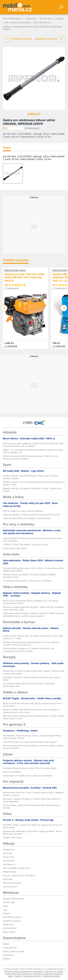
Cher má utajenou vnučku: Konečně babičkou (23, 511)
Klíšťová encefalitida (12, 772)
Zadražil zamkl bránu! (12, 838)
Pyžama (7, 913)
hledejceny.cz (9, 850)
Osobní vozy (8, 857)
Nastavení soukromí (32, 976)
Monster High (9, 902)
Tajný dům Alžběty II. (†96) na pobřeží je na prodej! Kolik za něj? (31, 515)
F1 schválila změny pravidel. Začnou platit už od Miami (27, 581)
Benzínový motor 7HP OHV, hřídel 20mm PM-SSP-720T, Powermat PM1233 (25, 277)
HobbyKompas (9, 872)
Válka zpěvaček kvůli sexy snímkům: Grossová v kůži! (27, 518)
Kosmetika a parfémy (12, 917)
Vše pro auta (46, 19)
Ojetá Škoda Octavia (12, 883)
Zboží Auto (8, 879)
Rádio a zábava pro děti (13, 951)
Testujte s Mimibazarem (13, 899)
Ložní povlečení (10, 928)
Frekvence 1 (8, 955)
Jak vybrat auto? (10, 887)
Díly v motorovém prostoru (18, 23)
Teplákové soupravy (12, 921)
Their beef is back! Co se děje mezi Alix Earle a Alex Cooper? (30, 742)
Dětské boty (8, 924)
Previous (4, 308)
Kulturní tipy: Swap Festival (15, 548)
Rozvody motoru (42, 23)
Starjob (6, 944)
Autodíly (59, 19)
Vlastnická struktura (51, 976)
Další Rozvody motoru (15, 270)
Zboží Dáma (8, 861)
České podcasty (10, 948)
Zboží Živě (8, 853)
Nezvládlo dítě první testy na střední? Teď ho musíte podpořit (30, 768)
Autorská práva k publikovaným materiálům (24, 971)
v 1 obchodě (11, 346)
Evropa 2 (7, 959)
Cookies (18, 976)
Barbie (6, 906)
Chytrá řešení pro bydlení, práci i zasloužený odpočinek (27, 776)
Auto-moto (31, 19)
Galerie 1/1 (34, 114)
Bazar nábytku (9, 932)
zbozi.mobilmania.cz (13, 19)
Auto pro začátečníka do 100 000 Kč (19, 876)
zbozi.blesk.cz (9, 864)
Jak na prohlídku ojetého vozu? (17, 868)
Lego (5, 910)
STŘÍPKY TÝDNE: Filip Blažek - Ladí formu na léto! (26, 545)
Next (64, 308)
